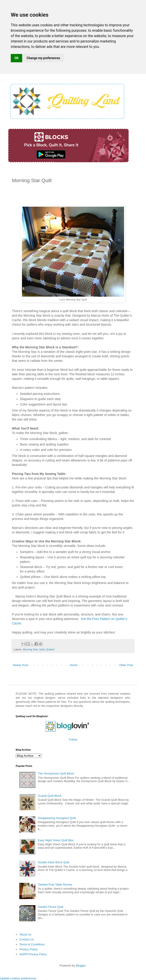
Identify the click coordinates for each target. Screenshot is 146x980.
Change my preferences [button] (43, 58)
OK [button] (16, 58)
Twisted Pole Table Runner (55, 885)
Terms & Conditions (32, 944)
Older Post (126, 665)
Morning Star (30, 649)
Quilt (42, 649)
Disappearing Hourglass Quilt (57, 818)
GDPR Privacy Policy (33, 954)
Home (74, 665)
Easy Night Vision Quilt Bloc (56, 840)
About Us (25, 934)
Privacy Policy (28, 949)
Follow (73, 739)
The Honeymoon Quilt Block (56, 773)
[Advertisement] (64, 196)
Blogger (81, 965)
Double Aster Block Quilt (53, 862)
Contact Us (26, 939)
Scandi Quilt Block (50, 796)
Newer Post (21, 665)
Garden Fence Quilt (50, 907)
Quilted (50, 649)
